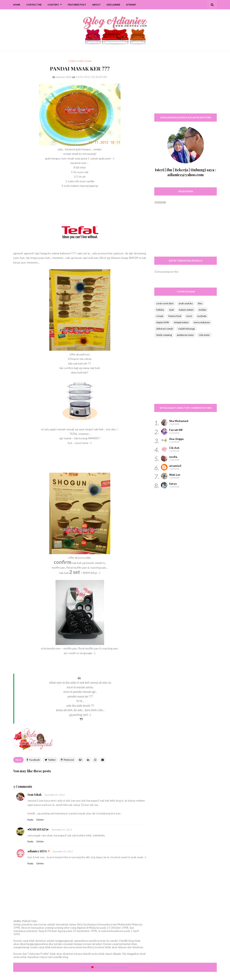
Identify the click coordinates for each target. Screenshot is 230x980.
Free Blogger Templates (142, 967)
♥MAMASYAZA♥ (38, 829)
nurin (189, 316)
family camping (164, 335)
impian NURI (163, 322)
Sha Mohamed (179, 421)
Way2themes (105, 967)
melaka (202, 310)
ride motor (204, 335)
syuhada (202, 316)
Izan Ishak (34, 795)
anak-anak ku (186, 303)
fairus (173, 484)
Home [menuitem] (17, 5)
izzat (171, 310)
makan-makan (186, 310)
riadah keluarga (186, 329)
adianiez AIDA (64, 77)
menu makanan (202, 322)
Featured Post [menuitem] (77, 5)
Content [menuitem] (53, 5)
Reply (30, 820)
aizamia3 (175, 466)
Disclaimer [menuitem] (113, 5)
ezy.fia (173, 457)
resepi (160, 316)
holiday (160, 310)
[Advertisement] (186, 85)
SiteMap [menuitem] (131, 5)
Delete (40, 820)
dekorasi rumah (165, 329)
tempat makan (181, 322)
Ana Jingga (176, 439)
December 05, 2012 (55, 795)
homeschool (175, 316)
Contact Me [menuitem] (34, 5)
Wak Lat (175, 475)
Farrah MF (176, 430)
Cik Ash (174, 448)
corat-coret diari (165, 303)
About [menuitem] (96, 5)
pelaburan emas (185, 335)
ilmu (200, 303)
